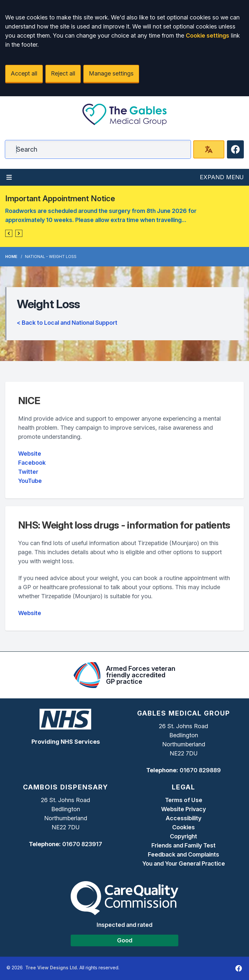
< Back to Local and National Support (67, 323)
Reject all (63, 73)
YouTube (30, 481)
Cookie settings (207, 35)
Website (30, 454)
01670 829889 (200, 770)
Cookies (184, 827)
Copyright (184, 836)
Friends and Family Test (184, 845)
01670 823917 (82, 844)
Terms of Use (184, 800)
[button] (9, 233)
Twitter (28, 472)
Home (11, 257)
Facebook (32, 463)
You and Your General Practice (184, 863)
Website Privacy (184, 809)
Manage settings (111, 73)
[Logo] (124, 114)
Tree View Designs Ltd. (52, 968)
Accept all (24, 73)
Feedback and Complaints (184, 854)
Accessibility (184, 818)
